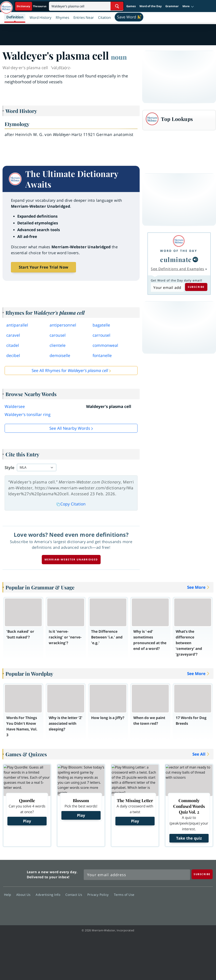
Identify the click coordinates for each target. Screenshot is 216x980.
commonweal (105, 345)
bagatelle (101, 325)
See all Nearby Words (70, 428)
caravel (13, 335)
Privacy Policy (99, 894)
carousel (58, 335)
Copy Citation (71, 504)
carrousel (101, 335)
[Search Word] (117, 6)
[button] (188, 6)
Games (131, 6)
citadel (13, 345)
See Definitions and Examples (178, 269)
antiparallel (17, 325)
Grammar (172, 6)
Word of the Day (151, 6)
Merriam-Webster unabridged (71, 559)
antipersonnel (63, 325)
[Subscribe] (202, 874)
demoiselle (60, 355)
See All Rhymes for (70, 371)
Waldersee (15, 406)
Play (27, 821)
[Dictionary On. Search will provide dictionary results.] (32, 6)
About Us (25, 894)
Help (9, 894)
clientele (58, 345)
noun (119, 57)
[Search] (86, 6)
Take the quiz (189, 838)
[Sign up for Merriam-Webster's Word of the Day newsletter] (137, 875)
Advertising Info (49, 894)
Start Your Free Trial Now (43, 267)
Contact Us (75, 894)
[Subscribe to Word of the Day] (167, 287)
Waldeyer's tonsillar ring (28, 415)
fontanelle (102, 355)
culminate (176, 259)
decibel (13, 355)
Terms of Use (124, 894)
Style (9, 468)
